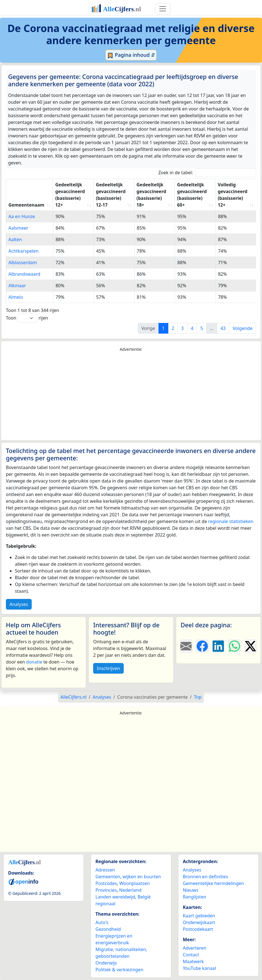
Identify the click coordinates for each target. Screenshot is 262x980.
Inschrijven (108, 668)
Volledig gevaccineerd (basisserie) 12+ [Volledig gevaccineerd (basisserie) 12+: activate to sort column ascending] (233, 195)
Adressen (105, 870)
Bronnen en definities (205, 877)
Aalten (15, 239)
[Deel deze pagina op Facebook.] (202, 646)
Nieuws (191, 890)
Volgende (243, 328)
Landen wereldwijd (115, 897)
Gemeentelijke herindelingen (213, 883)
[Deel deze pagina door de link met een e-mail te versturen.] (186, 646)
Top (198, 697)
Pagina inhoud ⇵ (131, 55)
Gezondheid (108, 929)
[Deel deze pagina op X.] (251, 646)
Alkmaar (17, 286)
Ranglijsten (195, 897)
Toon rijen (27, 318)
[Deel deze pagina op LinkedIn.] (218, 646)
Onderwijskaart (199, 922)
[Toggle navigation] (163, 9)
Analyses (19, 604)
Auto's (102, 922)
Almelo (16, 297)
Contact (191, 955)
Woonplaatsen (134, 883)
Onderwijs (106, 963)
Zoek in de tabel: (207, 173)
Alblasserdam (23, 262)
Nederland (130, 890)
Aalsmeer (18, 228)
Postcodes (106, 883)
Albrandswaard (24, 274)
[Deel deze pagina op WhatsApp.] (234, 646)
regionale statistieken (231, 521)
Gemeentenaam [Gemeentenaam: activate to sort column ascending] (26, 205)
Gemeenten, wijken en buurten (128, 877)
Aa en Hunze (22, 216)
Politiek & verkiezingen (119, 970)
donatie (34, 662)
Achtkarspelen (23, 251)
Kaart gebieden (199, 916)
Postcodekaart (198, 929)
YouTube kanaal (199, 968)
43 (223, 328)
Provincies (106, 890)
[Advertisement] (131, 396)
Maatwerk (193, 961)
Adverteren (195, 948)
